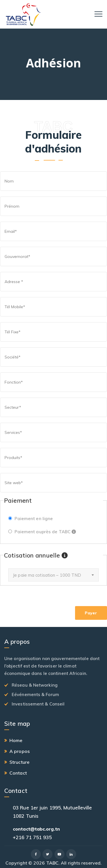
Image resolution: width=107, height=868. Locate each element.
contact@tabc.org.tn (36, 829)
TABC (52, 863)
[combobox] (53, 575)
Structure (19, 762)
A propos (20, 751)
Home (16, 740)
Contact (18, 773)
